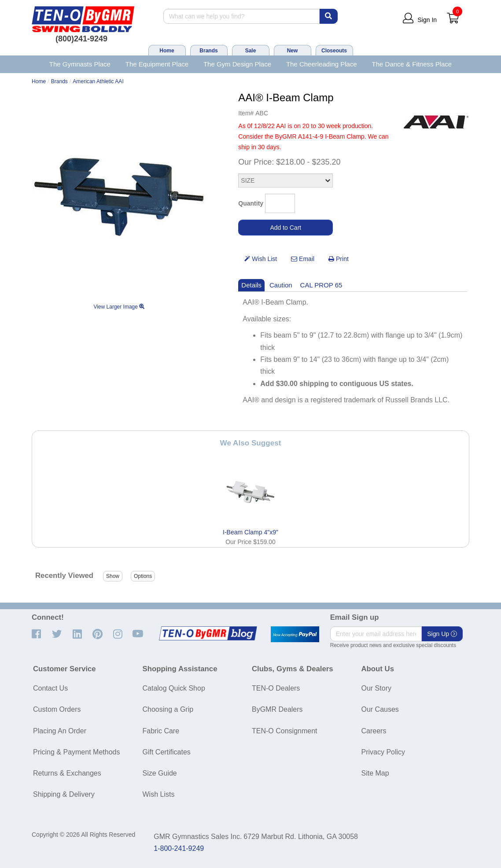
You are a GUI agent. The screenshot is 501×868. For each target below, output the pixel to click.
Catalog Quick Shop (174, 688)
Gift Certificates (167, 752)
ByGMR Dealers (277, 709)
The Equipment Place (157, 64)
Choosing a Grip (168, 709)
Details (251, 285)
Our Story (376, 688)
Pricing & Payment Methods (76, 752)
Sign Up (442, 634)
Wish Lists (159, 794)
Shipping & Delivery (64, 794)
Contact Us (50, 688)
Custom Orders (57, 709)
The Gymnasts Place (80, 64)
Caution (281, 285)
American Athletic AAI (98, 81)
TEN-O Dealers (276, 688)
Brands (208, 51)
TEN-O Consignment (285, 731)
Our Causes (380, 709)
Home (167, 51)
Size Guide (160, 773)
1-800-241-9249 (179, 848)
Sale (251, 51)
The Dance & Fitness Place (412, 64)
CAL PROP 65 (321, 285)
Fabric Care (161, 731)
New (293, 51)
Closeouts (334, 51)
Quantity (251, 203)
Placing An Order (60, 731)
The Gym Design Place (237, 64)
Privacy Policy (383, 752)
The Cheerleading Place (322, 64)
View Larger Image (119, 307)
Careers (374, 731)
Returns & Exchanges (67, 773)
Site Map (375, 773)
